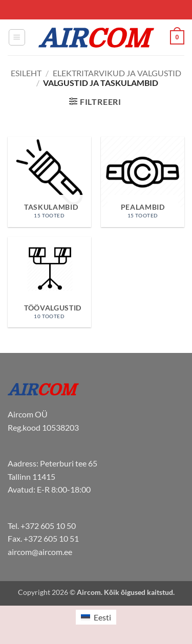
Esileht (26, 73)
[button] (17, 37)
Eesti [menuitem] (102, 617)
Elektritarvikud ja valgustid (117, 73)
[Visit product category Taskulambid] (49, 182)
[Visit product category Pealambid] (143, 182)
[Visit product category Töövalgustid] (49, 282)
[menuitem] (96, 617)
